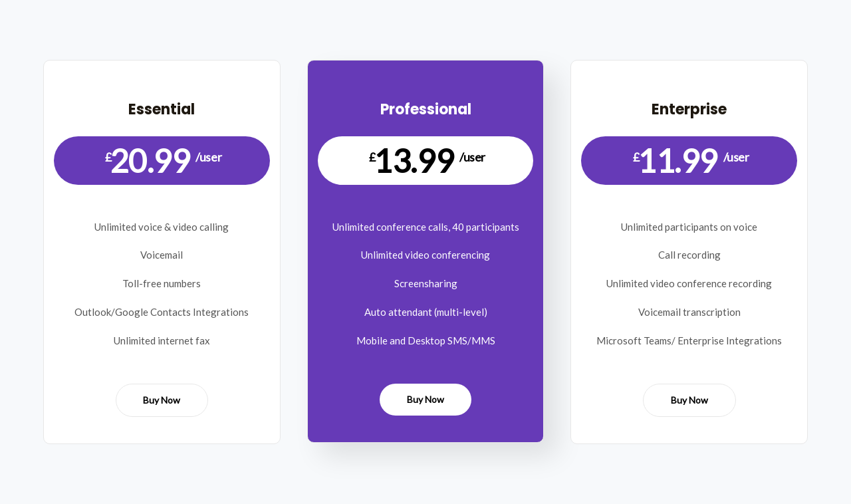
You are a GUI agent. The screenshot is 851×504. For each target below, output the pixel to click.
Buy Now (162, 400)
